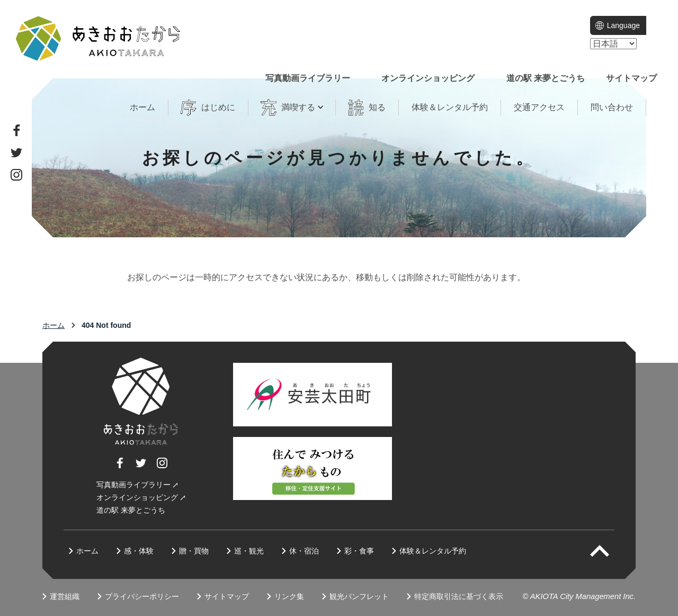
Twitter (16, 153)
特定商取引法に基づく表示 (459, 596)
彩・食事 (359, 551)
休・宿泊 (304, 551)
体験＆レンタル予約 (450, 107)
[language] (613, 44)
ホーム (142, 107)
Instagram (16, 175)
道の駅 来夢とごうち (546, 78)
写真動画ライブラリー (308, 78)
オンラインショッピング (428, 78)
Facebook (16, 130)
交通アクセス (539, 107)
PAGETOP (609, 551)
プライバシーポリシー (142, 596)
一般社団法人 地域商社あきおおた (98, 38)
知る (377, 107)
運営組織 (65, 596)
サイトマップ (631, 78)
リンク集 (289, 596)
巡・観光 (249, 551)
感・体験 (139, 551)
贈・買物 (194, 551)
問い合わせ (612, 107)
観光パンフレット (359, 596)
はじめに (218, 107)
